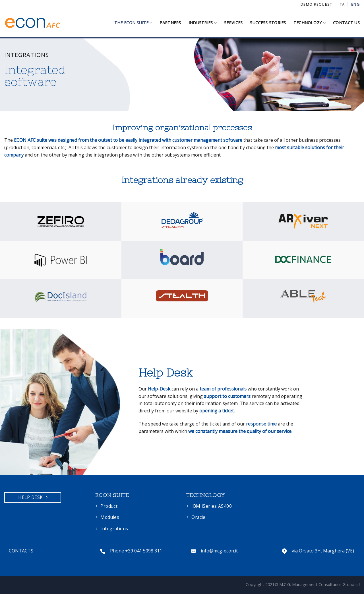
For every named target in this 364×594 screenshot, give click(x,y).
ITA (342, 4)
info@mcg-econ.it (219, 551)
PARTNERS (170, 23)
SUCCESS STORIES (268, 23)
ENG (355, 4)
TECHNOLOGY (310, 23)
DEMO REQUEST (316, 4)
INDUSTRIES (203, 23)
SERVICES (233, 23)
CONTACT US (346, 23)
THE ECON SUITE (133, 23)
